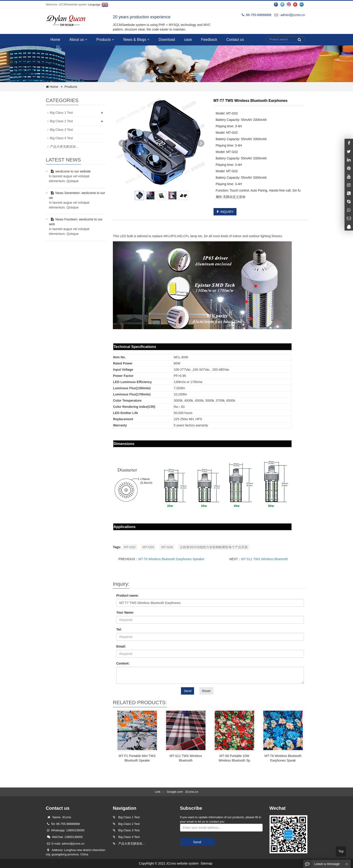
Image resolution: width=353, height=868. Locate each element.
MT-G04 (167, 547)
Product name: (128, 595)
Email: (121, 646)
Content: (123, 663)
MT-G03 (148, 547)
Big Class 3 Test (61, 130)
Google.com (175, 792)
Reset (206, 691)
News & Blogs (136, 40)
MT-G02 (130, 547)
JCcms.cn (192, 792)
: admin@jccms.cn (290, 15)
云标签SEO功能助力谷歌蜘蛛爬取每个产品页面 (214, 547)
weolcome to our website (70, 171)
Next (201, 143)
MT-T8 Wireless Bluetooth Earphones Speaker (171, 559)
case (188, 40)
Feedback (209, 40)
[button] (86, 40)
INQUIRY (225, 212)
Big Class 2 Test (61, 121)
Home (55, 40)
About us (78, 40)
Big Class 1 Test (61, 113)
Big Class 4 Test (61, 138)
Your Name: (125, 612)
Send (188, 691)
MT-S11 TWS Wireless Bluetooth (264, 559)
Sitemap (206, 863)
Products (105, 40)
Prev (122, 143)
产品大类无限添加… (64, 147)
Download (167, 40)
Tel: (119, 629)
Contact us (235, 40)
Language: (98, 5)
